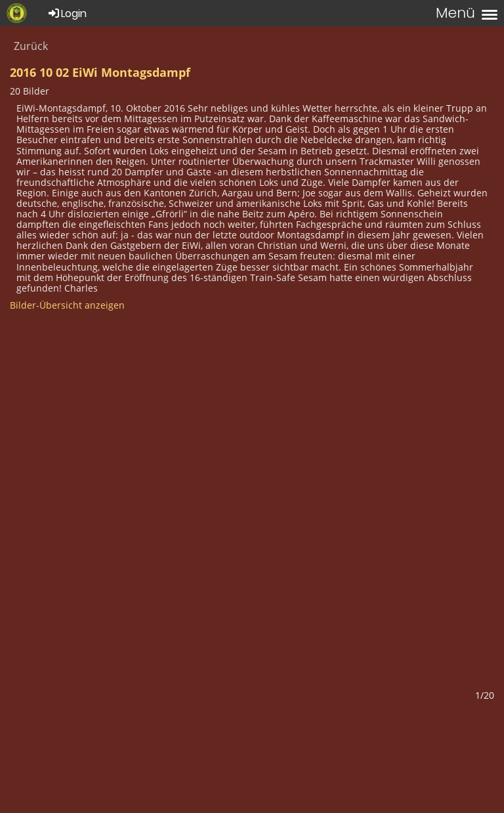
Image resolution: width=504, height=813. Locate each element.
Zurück (31, 46)
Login (67, 13)
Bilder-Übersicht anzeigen (67, 305)
